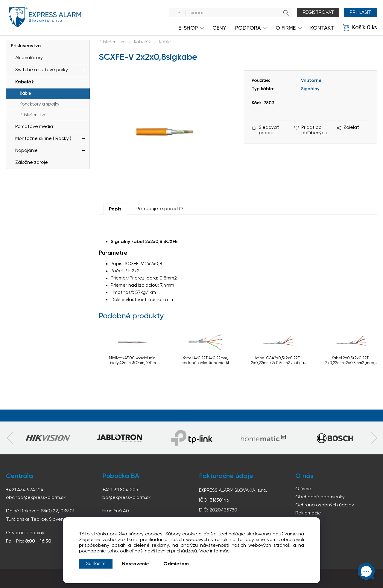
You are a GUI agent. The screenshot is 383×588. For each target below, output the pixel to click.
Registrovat (318, 13)
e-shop (188, 28)
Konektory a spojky (39, 104)
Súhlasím (96, 564)
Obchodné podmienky (320, 497)
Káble (25, 94)
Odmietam (176, 564)
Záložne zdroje (32, 163)
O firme (303, 489)
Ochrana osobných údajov (325, 505)
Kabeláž (25, 82)
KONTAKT (322, 28)
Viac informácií (215, 551)
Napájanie (26, 151)
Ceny (219, 28)
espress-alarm (45, 17)
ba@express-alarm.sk (127, 498)
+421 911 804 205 (120, 490)
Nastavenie (136, 564)
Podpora (248, 28)
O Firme (286, 28)
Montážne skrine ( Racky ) (43, 139)
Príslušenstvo (26, 46)
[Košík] (360, 28)
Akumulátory (29, 58)
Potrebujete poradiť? (160, 209)
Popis (115, 209)
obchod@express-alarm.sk (36, 498)
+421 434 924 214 (25, 490)
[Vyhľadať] (178, 13)
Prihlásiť (360, 13)
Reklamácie (308, 513)
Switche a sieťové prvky (42, 70)
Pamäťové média (34, 127)
